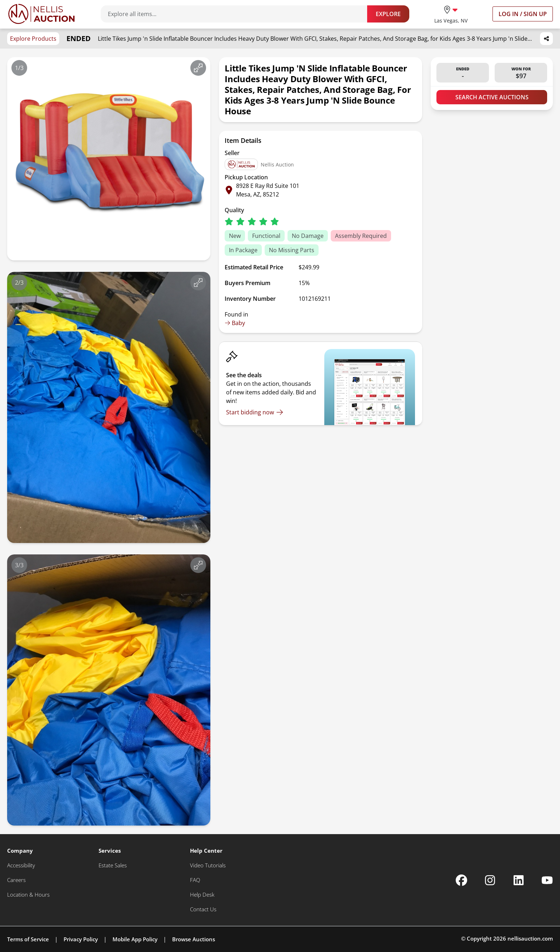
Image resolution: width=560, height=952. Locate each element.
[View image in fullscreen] (198, 68)
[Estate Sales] (113, 865)
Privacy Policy (81, 939)
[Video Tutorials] (208, 865)
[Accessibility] (21, 865)
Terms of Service (28, 939)
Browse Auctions (194, 939)
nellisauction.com (530, 938)
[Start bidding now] (255, 412)
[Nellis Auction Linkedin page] (519, 880)
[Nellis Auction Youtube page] (547, 880)
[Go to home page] (41, 14)
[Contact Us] (203, 909)
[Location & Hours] (28, 895)
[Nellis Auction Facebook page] (461, 880)
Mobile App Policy (135, 939)
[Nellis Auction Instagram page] (490, 880)
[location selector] (451, 14)
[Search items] (237, 14)
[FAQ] (195, 880)
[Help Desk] (202, 895)
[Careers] (16, 880)
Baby (235, 323)
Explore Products (33, 39)
